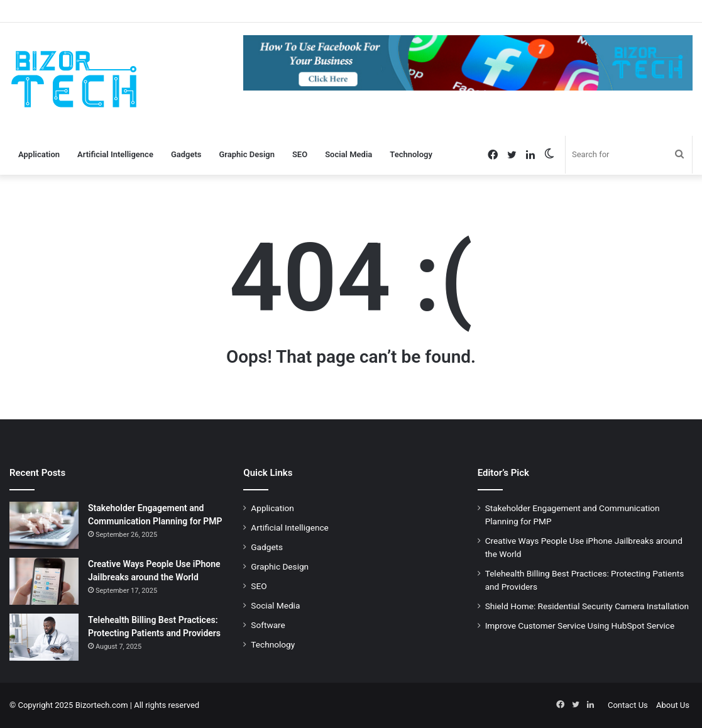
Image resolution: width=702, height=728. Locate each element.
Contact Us (628, 705)
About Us (673, 705)
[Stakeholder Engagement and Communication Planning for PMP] (44, 525)
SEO (300, 154)
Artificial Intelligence (115, 154)
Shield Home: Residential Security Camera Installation (587, 606)
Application (39, 154)
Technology (411, 154)
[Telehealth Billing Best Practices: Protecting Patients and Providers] (44, 637)
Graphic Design (247, 154)
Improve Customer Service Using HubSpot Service (580, 626)
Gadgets (186, 154)
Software (268, 625)
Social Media (348, 154)
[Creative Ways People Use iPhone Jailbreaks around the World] (44, 581)
